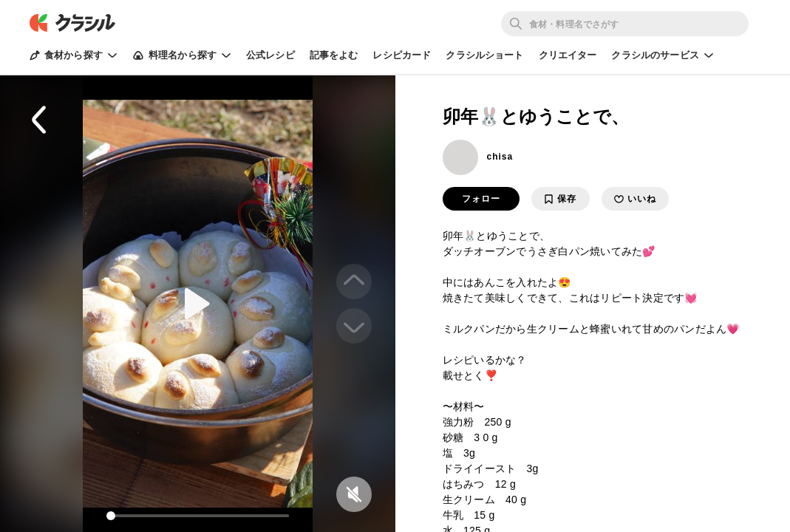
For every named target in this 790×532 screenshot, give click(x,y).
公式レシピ (270, 55)
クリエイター (568, 55)
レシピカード (402, 55)
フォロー (481, 199)
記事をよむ (334, 55)
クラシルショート (484, 55)
